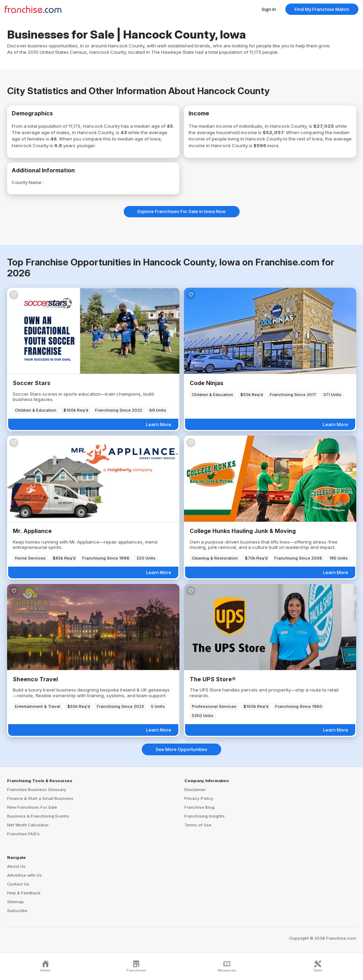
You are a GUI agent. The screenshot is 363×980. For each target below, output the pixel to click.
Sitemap (15, 902)
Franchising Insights (205, 816)
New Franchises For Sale (32, 807)
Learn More (159, 424)
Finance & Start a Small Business (40, 798)
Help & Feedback (24, 893)
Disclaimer (195, 790)
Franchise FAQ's (23, 834)
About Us (16, 866)
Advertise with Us (24, 875)
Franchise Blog (199, 807)
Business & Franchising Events (38, 816)
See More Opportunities (181, 749)
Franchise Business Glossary (37, 790)
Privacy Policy (199, 798)
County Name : (28, 182)
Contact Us (18, 884)
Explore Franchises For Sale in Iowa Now (182, 211)
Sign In (269, 9)
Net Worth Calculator (28, 825)
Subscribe (17, 911)
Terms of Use (198, 825)
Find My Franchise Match (322, 9)
